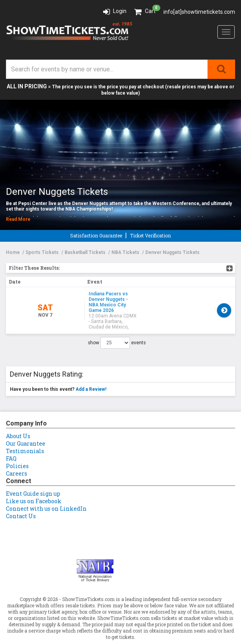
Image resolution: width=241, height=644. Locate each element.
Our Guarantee (26, 424)
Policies (17, 446)
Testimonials (25, 431)
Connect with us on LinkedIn (46, 489)
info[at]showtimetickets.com (199, 12)
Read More (18, 219)
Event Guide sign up (33, 474)
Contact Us (21, 496)
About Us (18, 416)
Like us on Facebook (34, 481)
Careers (17, 454)
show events (117, 323)
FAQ (11, 439)
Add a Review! (91, 370)
